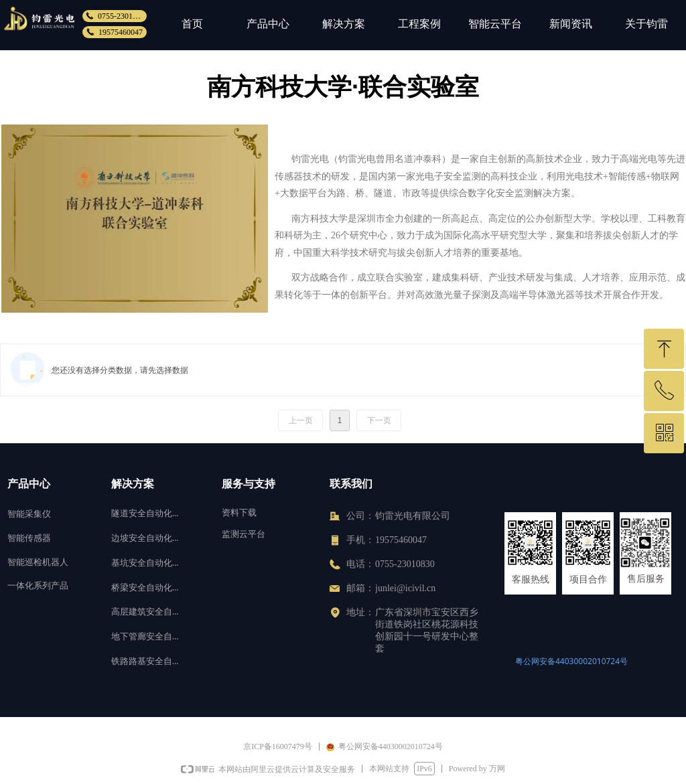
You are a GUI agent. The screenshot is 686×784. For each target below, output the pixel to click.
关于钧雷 (646, 24)
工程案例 (419, 24)
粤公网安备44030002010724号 (571, 661)
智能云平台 (495, 24)
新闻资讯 (571, 24)
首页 (192, 24)
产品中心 (268, 24)
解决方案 (344, 24)
